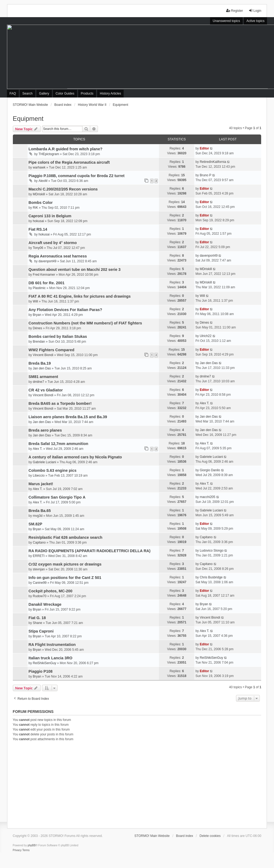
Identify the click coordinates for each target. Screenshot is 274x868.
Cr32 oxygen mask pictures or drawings (65, 564)
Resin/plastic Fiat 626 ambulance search (66, 537)
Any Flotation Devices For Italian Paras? (65, 310)
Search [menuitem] (28, 93)
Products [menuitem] (87, 93)
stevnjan (39, 569)
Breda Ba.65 (40, 511)
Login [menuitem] (255, 11)
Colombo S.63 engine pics (53, 470)
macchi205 (207, 497)
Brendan (39, 342)
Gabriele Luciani (45, 462)
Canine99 (40, 583)
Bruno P (205, 175)
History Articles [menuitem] (110, 93)
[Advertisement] (137, 784)
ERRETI (39, 556)
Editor (204, 148)
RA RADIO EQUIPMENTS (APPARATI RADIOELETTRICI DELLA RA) (90, 551)
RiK (35, 208)
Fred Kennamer (44, 275)
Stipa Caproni (41, 631)
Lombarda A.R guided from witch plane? (66, 149)
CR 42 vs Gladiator (46, 390)
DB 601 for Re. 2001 (47, 283)
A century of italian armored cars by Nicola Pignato (75, 457)
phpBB (32, 845)
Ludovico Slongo (212, 551)
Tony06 (38, 248)
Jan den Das (42, 368)
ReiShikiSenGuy (45, 663)
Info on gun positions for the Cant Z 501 (65, 578)
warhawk (39, 167)
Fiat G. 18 (37, 618)
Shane (38, 623)
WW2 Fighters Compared (52, 350)
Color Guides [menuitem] (65, 93)
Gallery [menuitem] (44, 93)
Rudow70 (40, 596)
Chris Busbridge (211, 577)
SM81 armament (43, 377)
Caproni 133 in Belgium (50, 216)
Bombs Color (41, 203)
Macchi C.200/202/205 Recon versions (63, 189)
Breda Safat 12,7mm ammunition (58, 444)
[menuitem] (17, 850)
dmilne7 (39, 382)
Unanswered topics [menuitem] (226, 21)
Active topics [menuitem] (255, 21)
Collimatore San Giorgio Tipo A (57, 497)
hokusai (38, 221)
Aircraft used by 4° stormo (53, 243)
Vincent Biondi (43, 355)
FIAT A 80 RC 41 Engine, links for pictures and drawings (80, 296)
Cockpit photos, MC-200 (51, 591)
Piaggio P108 (41, 671)
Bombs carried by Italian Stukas (58, 336)
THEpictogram (49, 154)
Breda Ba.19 (40, 363)
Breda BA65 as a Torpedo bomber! (60, 403)
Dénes (38, 328)
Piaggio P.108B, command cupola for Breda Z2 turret (77, 176)
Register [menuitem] (235, 11)
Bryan (37, 315)
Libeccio (39, 476)
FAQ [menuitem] (13, 93)
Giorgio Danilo (210, 470)
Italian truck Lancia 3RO (51, 658)
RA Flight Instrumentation (52, 645)
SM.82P (35, 524)
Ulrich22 (205, 336)
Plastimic (39, 288)
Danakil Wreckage (45, 604)
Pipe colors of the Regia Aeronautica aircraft (69, 162)
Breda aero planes (45, 430)
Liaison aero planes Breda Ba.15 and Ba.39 (68, 417)
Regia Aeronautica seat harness (58, 256)
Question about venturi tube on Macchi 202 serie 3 (75, 270)
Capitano (39, 542)
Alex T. (204, 403)
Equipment (28, 119)
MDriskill (39, 194)
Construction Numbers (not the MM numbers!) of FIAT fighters (85, 323)
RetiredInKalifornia (213, 162)
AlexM (43, 181)
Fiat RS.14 (38, 229)
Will (35, 301)
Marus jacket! (41, 484)
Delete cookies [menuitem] (210, 836)
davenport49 (47, 261)
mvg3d (38, 516)
